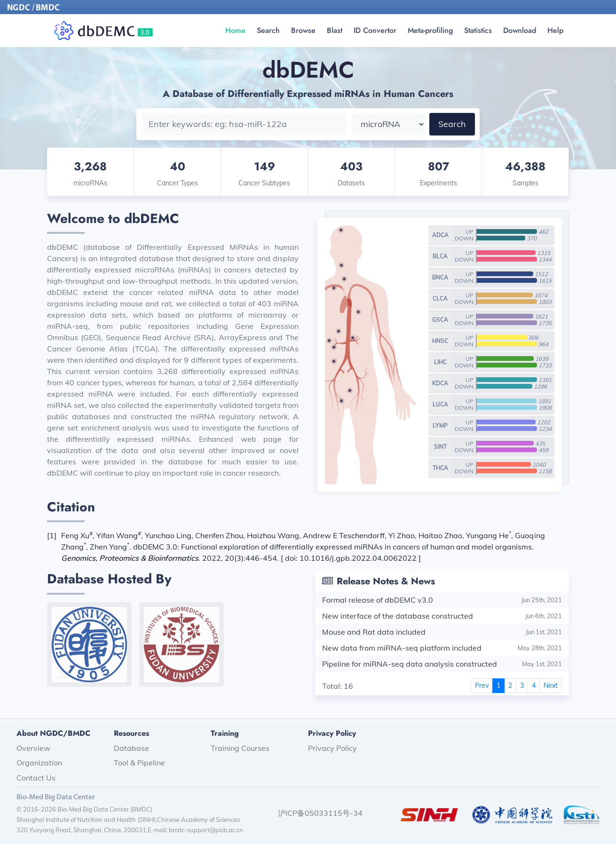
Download (520, 30)
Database (131, 748)
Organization (39, 763)
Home (235, 30)
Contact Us (36, 778)
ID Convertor (375, 30)
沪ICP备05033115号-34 (320, 813)
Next (551, 685)
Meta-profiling (430, 30)
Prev (482, 685)
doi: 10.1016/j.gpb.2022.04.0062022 (352, 558)
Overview (33, 748)
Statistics (478, 30)
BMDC (48, 8)
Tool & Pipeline (139, 763)
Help (555, 30)
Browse (303, 30)
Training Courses (240, 748)
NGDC (19, 8)
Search (268, 30)
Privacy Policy (332, 748)
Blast (335, 30)
